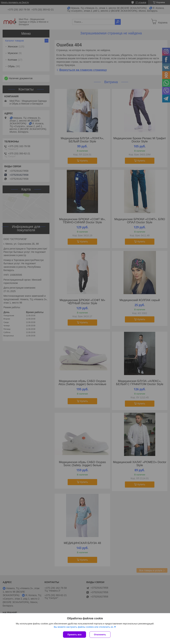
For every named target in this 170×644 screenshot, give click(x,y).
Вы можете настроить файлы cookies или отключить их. (84, 627)
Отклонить (100, 635)
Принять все (75, 635)
